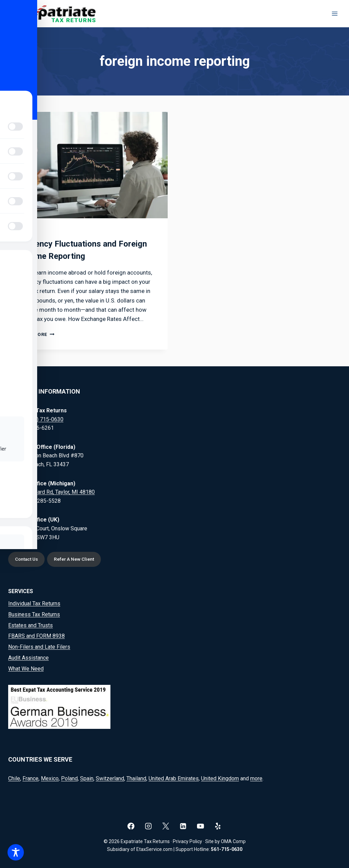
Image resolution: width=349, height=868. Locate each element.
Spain (87, 778)
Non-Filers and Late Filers (39, 647)
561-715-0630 (227, 849)
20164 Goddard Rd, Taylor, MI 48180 (51, 492)
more (256, 778)
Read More (37, 334)
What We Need (26, 669)
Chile (14, 778)
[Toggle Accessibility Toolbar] (16, 852)
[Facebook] (131, 826)
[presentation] (88, 165)
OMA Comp (233, 841)
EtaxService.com (154, 849)
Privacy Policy (187, 841)
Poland (69, 778)
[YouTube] (201, 826)
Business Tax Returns (34, 614)
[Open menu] (335, 13)
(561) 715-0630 (45, 419)
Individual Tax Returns (34, 604)
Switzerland (110, 778)
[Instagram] (148, 826)
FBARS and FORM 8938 (36, 636)
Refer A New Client (76, 559)
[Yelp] (218, 826)
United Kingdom (220, 778)
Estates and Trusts (31, 625)
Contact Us (27, 559)
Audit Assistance (28, 658)
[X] (166, 826)
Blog (25, 232)
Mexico (50, 778)
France (31, 778)
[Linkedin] (183, 826)
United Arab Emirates (174, 778)
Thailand (136, 778)
